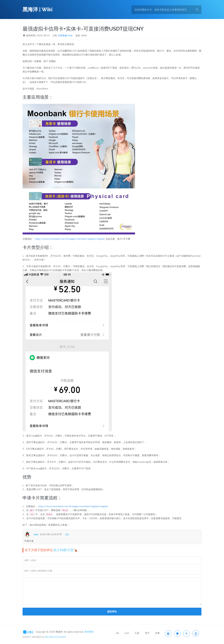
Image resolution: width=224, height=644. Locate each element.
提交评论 (112, 612)
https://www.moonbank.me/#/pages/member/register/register (70, 239)
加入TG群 (60, 550)
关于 (147, 633)
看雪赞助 (89, 632)
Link (127, 633)
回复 (67, 535)
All (117, 633)
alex (36, 534)
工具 (137, 633)
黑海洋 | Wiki (37, 10)
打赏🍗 (72, 550)
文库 (157, 633)
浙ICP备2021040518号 (56, 637)
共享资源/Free (65, 36)
